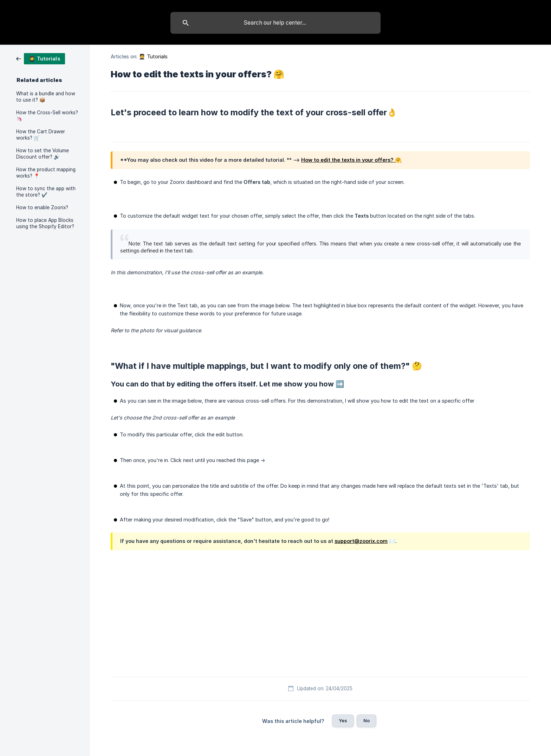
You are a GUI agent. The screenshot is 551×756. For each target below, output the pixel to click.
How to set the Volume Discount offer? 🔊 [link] (43, 154)
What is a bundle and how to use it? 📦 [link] (46, 97)
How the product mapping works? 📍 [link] (46, 173)
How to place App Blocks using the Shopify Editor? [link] (45, 223)
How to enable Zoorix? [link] (42, 207)
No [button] (367, 720)
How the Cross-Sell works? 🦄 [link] (47, 116)
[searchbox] (275, 23)
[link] (41, 58)
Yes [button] (343, 720)
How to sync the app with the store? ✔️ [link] (46, 192)
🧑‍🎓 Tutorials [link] (153, 56)
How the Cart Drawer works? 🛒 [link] (41, 135)
